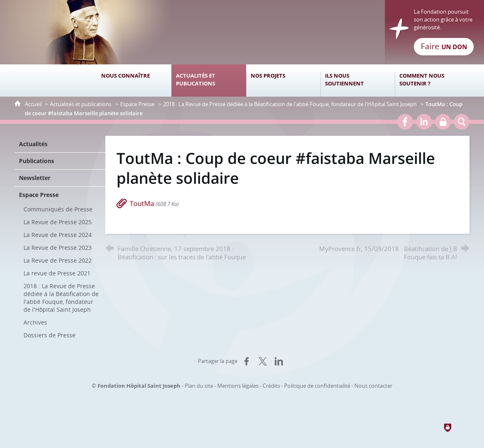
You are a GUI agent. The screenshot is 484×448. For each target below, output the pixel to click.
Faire (444, 46)
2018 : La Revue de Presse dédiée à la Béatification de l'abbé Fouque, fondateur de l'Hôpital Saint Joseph (290, 104)
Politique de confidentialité (317, 386)
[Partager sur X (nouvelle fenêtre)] (263, 361)
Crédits (271, 386)
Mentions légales (238, 386)
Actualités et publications (81, 104)
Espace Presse (137, 104)
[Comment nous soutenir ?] (432, 81)
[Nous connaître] (134, 81)
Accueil (34, 104)
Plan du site (199, 386)
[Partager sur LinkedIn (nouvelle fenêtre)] (279, 361)
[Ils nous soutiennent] (358, 81)
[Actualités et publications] (209, 81)
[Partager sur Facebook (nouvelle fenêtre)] (247, 361)
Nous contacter (373, 386)
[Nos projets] (283, 81)
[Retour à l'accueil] (242, 32)
